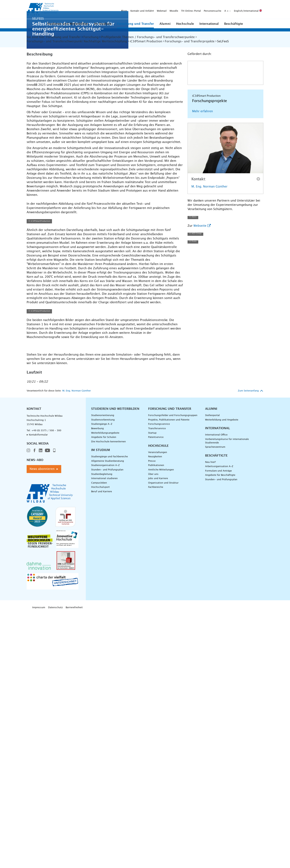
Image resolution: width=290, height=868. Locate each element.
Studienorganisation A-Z (105, 721)
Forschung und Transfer (135, 24)
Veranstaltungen (158, 708)
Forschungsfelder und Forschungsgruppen (173, 671)
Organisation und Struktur (163, 739)
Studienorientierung (103, 671)
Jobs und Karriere (158, 734)
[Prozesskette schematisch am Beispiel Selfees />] (105, 491)
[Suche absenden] (258, 10)
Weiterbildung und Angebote (222, 676)
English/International (190, 10)
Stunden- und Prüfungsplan (107, 726)
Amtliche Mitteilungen (161, 726)
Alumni (165, 24)
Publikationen (156, 721)
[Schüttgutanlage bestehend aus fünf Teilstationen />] (65, 579)
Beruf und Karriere (102, 748)
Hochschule (185, 24)
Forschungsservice (159, 680)
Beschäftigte (233, 24)
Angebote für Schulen (104, 693)
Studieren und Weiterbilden (68, 24)
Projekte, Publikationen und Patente (169, 676)
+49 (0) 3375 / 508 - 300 (46, 687)
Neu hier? (210, 718)
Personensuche (154, 10)
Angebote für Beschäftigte (220, 731)
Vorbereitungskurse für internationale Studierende (227, 697)
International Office (216, 691)
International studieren (104, 734)
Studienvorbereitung (103, 676)
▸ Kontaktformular (37, 691)
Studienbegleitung (102, 730)
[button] (68, 24)
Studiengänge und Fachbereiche (109, 713)
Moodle (116, 10)
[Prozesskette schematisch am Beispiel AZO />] (105, 326)
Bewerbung (97, 684)
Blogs (66, 10)
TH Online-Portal (133, 10)
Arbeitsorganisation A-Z (219, 722)
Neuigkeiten (155, 713)
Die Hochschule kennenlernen (108, 698)
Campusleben (99, 739)
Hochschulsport (100, 743)
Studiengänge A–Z (102, 680)
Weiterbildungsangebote (105, 689)
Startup (152, 689)
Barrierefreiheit (74, 863)
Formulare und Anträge (218, 727)
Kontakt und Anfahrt (84, 10)
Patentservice (156, 693)
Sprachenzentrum (215, 703)
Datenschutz (55, 863)
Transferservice (157, 684)
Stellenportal (212, 671)
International (209, 24)
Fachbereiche (156, 743)
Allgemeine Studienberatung (108, 717)
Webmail (104, 10)
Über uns (153, 730)
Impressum (39, 863)
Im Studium (103, 24)
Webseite (200, 371)
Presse (152, 717)
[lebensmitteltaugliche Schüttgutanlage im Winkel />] (145, 579)
